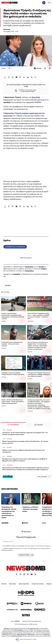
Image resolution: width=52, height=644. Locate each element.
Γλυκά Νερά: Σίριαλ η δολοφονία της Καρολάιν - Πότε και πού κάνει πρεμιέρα (12, 344)
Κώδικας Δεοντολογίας (38, 584)
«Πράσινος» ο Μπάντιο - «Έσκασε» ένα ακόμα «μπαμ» (30, 509)
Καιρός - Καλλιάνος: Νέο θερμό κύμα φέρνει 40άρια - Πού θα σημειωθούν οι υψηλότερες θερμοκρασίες (13, 401)
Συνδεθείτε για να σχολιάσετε (15, 247)
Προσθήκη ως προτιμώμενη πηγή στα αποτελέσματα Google (25, 91)
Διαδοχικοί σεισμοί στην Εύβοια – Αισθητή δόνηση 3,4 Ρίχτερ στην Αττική (13, 374)
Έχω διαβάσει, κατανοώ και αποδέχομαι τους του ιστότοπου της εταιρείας (27, 546)
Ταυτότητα (4, 584)
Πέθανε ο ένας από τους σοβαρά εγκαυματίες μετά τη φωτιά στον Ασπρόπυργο (23, 451)
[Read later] (50, 68)
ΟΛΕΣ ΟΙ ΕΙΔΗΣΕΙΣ (44, 477)
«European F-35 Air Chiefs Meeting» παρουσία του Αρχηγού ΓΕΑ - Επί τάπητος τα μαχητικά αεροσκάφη (25, 433)
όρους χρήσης (31, 546)
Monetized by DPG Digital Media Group (32, 621)
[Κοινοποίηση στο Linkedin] (28, 77)
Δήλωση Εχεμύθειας (24, 584)
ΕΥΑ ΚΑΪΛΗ (8, 285)
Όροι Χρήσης (13, 584)
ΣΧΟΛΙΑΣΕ (38, 68)
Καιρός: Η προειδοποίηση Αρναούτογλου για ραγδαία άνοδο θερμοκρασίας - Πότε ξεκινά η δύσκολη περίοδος (13, 316)
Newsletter (17, 274)
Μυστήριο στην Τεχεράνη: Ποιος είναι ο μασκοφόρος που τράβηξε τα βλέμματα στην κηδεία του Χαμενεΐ (39, 374)
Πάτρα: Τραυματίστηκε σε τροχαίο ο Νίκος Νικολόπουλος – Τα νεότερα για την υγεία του (25, 442)
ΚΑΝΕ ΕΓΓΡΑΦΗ (26, 555)
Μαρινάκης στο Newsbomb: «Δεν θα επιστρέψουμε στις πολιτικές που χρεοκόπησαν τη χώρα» (9, 512)
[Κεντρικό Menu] (49, 3)
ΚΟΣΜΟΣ (4, 68)
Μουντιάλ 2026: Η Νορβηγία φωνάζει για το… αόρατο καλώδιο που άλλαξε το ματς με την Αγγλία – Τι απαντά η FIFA (38, 316)
